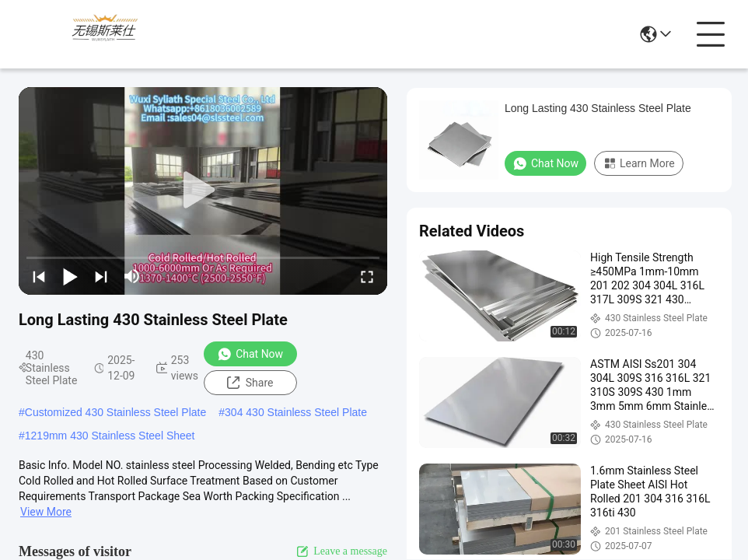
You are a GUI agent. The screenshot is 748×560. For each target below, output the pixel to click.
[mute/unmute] (132, 276)
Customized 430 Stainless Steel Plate (115, 412)
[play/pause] (70, 276)
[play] (203, 191)
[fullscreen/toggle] (367, 276)
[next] (101, 276)
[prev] (39, 276)
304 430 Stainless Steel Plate (296, 412)
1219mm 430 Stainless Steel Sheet (110, 436)
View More (46, 512)
